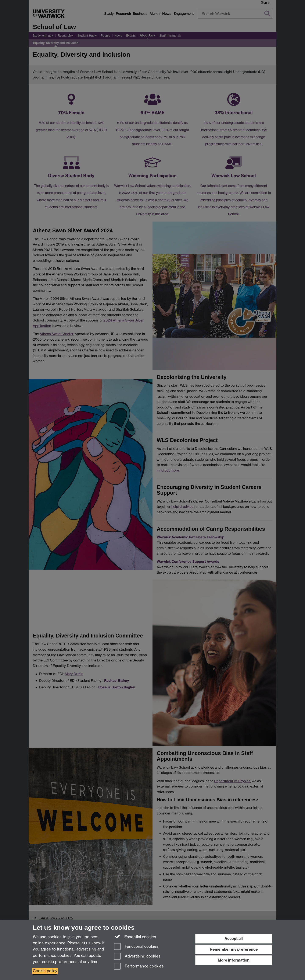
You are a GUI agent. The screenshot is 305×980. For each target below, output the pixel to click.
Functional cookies (136, 947)
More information (234, 960)
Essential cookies (135, 936)
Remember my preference (234, 949)
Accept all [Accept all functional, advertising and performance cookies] (234, 939)
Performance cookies (139, 967)
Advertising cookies (137, 957)
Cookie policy (45, 971)
